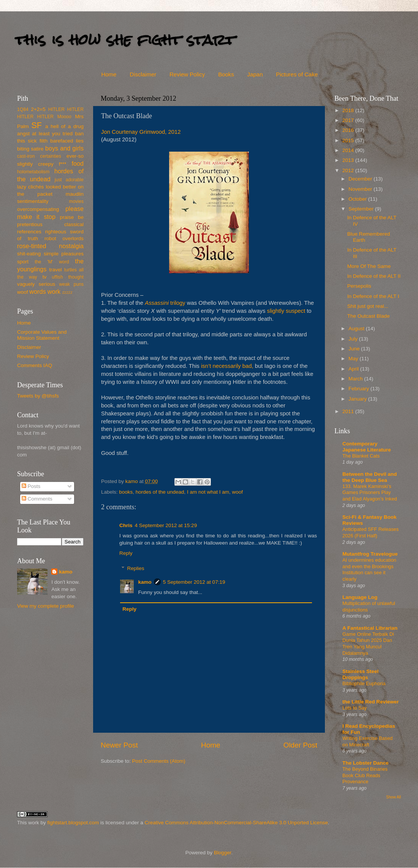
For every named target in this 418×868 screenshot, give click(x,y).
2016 (349, 130)
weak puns (71, 284)
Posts (31, 486)
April (354, 369)
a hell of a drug (64, 126)
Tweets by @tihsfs (38, 396)
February (359, 389)
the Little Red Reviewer (371, 702)
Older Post (300, 745)
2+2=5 (38, 109)
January (358, 399)
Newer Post (119, 745)
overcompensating (38, 209)
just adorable (69, 180)
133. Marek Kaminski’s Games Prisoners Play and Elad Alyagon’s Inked (370, 493)
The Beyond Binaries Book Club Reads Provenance (365, 775)
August (357, 329)
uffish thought (68, 277)
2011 (349, 411)
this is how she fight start (125, 40)
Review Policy (187, 74)
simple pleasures (64, 254)
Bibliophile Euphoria (364, 683)
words (37, 291)
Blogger (223, 853)
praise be (72, 217)
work (54, 291)
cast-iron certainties (39, 156)
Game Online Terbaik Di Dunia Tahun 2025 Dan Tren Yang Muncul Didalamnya (368, 644)
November (361, 189)
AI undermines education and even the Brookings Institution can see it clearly (369, 569)
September (362, 209)
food (78, 163)
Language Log (360, 597)
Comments (37, 499)
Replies (136, 568)
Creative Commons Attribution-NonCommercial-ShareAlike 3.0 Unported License (236, 823)
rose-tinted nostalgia (50, 246)
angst (23, 134)
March (356, 379)
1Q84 (23, 109)
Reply (126, 553)
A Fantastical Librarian (370, 628)
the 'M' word (52, 262)
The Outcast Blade (369, 316)
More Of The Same (369, 266)
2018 (349, 110)
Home (109, 74)
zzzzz (67, 292)
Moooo (64, 117)
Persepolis (359, 286)
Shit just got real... (368, 306)
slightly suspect (286, 311)
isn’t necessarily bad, (227, 366)
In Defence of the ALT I (373, 296)
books (126, 492)
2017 (349, 120)
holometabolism (33, 172)
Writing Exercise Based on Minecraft (367, 741)
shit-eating (29, 254)
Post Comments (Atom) (159, 761)
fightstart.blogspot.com (73, 823)
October (358, 199)
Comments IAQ (35, 365)
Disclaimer (143, 74)
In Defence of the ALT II (374, 276)
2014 (349, 150)
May (354, 359)
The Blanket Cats (361, 456)
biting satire (30, 149)
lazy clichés (30, 187)
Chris (126, 525)
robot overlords (64, 238)
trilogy (165, 303)
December (361, 179)
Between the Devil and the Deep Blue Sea (370, 477)
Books (226, 74)
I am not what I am (208, 492)
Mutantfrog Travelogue (370, 554)
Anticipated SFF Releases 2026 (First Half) (370, 532)
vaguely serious (36, 284)
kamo (132, 481)
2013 (349, 160)
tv (45, 277)
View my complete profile (46, 606)
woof (238, 492)
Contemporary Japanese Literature (367, 447)
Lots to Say (355, 708)
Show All (393, 797)
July (354, 339)
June (355, 349)
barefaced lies (67, 141)
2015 (349, 140)
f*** (63, 164)
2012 (349, 170)
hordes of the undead (160, 492)
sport (23, 262)
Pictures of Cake (297, 74)
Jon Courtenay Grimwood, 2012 (141, 132)
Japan (255, 74)
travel (55, 270)
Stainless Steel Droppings (360, 674)
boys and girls (64, 148)
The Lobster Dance (366, 763)
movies (76, 201)
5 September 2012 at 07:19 (194, 582)
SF (36, 125)
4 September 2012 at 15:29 (166, 525)
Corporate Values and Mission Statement (42, 335)
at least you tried (52, 134)
